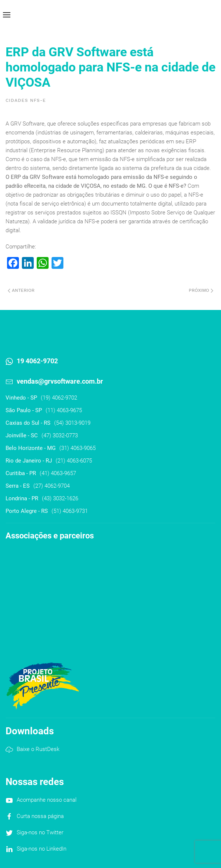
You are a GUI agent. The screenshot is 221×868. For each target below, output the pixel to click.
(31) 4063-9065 (77, 448)
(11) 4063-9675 (64, 410)
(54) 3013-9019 (72, 423)
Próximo (201, 290)
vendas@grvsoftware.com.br (60, 381)
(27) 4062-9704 (52, 486)
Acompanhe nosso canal (47, 800)
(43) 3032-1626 (60, 498)
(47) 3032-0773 (60, 435)
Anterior (21, 290)
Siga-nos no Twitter (40, 832)
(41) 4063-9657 (58, 473)
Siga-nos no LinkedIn (42, 849)
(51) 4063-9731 (70, 511)
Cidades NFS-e (26, 100)
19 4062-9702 (37, 361)
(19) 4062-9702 (59, 398)
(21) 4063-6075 (74, 461)
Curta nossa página (40, 816)
